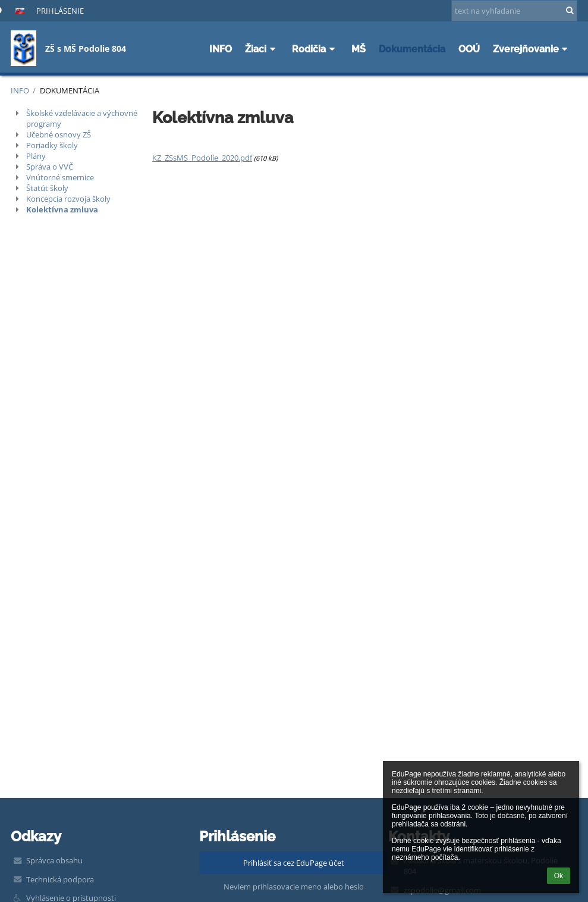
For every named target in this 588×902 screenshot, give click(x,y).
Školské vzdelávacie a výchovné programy (82, 118)
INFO (20, 90)
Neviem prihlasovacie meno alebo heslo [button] (294, 887)
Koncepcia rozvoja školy (68, 199)
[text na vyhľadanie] (514, 11)
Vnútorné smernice (60, 177)
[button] (20, 11)
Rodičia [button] (315, 49)
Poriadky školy (52, 145)
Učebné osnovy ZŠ (59, 134)
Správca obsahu (54, 860)
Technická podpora (60, 879)
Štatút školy (47, 188)
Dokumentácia (70, 90)
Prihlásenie (60, 11)
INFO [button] (221, 49)
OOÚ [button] (469, 49)
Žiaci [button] (262, 49)
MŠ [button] (359, 49)
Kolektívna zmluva (62, 209)
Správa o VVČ (50, 167)
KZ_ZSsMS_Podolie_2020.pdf (202, 158)
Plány (36, 156)
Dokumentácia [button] (412, 49)
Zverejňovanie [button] (532, 49)
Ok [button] (559, 876)
